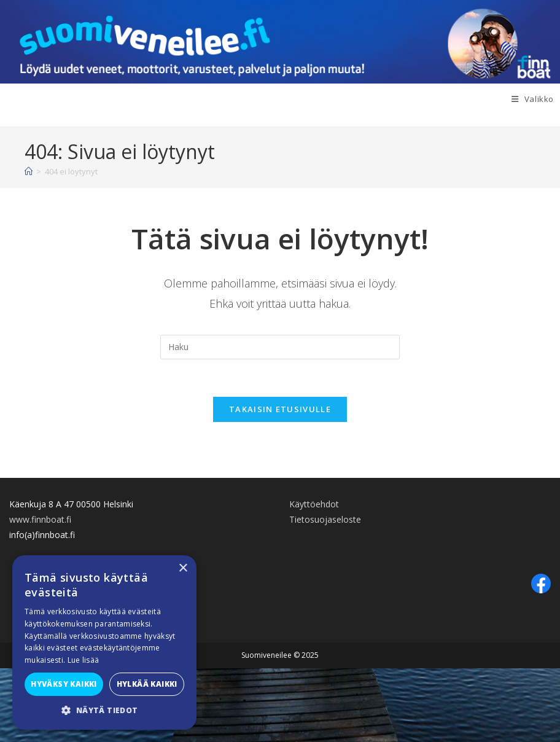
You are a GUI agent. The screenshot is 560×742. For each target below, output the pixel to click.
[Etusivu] (29, 171)
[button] (104, 711)
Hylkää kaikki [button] (147, 684)
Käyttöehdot (314, 504)
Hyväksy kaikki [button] (64, 684)
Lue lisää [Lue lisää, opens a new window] (84, 660)
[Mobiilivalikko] (536, 99)
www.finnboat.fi (40, 519)
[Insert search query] (280, 347)
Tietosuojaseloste (325, 519)
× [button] (183, 568)
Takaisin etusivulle (280, 409)
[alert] (104, 642)
